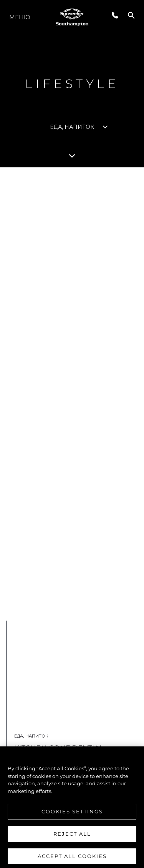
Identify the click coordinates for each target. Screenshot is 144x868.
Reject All (72, 836)
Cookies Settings (72, 814)
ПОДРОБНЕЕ (67, 579)
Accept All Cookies (72, 858)
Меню (20, 17)
